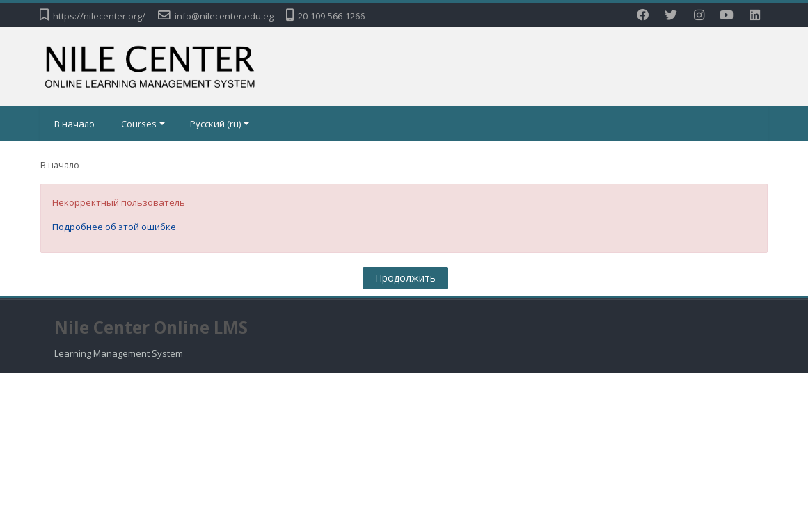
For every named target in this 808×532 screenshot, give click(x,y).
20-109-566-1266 (331, 16)
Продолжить (405, 278)
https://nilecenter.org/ (99, 16)
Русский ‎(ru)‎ (220, 124)
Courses (143, 124)
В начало (74, 124)
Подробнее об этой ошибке (114, 227)
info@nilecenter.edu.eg (224, 16)
